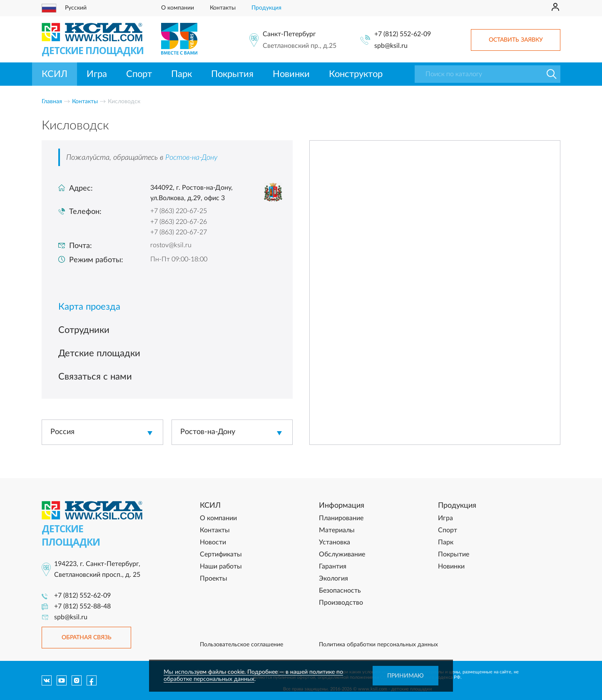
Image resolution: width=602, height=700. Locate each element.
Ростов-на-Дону (191, 158)
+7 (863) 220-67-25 (179, 211)
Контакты (223, 8)
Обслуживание (342, 554)
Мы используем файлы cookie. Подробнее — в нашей (236, 672)
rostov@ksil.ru (171, 245)
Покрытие (454, 554)
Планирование (341, 518)
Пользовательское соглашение (241, 645)
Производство (341, 603)
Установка (335, 542)
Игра (97, 74)
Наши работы (221, 566)
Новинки (291, 74)
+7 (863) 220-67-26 (179, 222)
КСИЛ (55, 74)
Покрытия (232, 74)
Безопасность (340, 591)
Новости (213, 542)
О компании (178, 8)
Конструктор (356, 74)
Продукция (266, 8)
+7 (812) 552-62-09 (403, 34)
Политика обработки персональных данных (378, 645)
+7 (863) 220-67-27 (179, 232)
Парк (182, 74)
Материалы (337, 530)
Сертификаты (221, 554)
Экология (333, 578)
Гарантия (333, 566)
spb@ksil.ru (391, 46)
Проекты (214, 578)
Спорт (139, 74)
